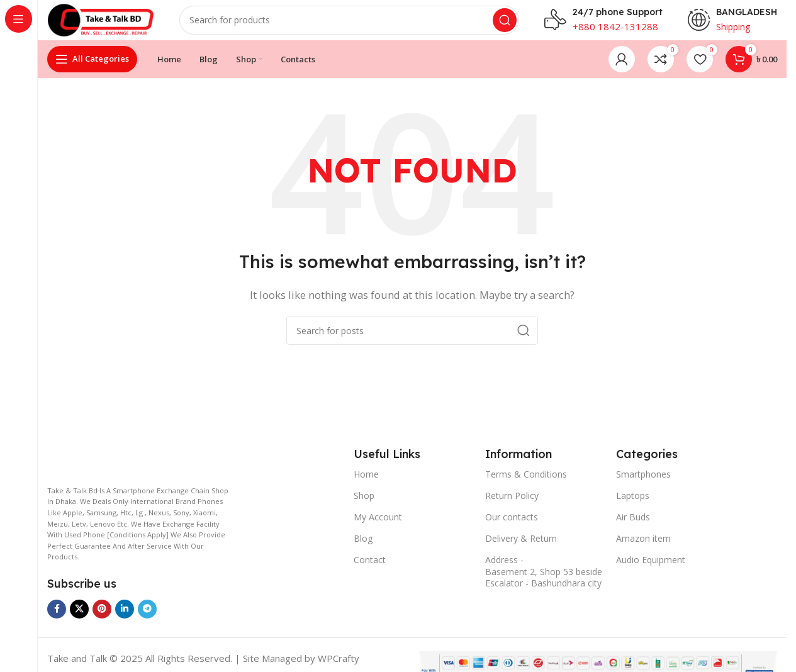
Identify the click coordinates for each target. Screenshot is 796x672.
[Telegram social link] (147, 619)
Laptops (633, 506)
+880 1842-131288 (615, 31)
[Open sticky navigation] (92, 69)
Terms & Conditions (526, 484)
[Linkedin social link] (125, 619)
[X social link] (79, 619)
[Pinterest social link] (102, 619)
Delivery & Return (521, 548)
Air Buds (633, 527)
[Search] (359, 25)
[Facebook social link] (57, 619)
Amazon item (643, 548)
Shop (364, 506)
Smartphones (643, 484)
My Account (378, 527)
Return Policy (512, 506)
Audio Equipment (651, 570)
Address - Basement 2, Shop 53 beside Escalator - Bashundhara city (544, 582)
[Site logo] (110, 24)
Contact (370, 570)
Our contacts (512, 527)
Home (366, 484)
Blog (363, 548)
